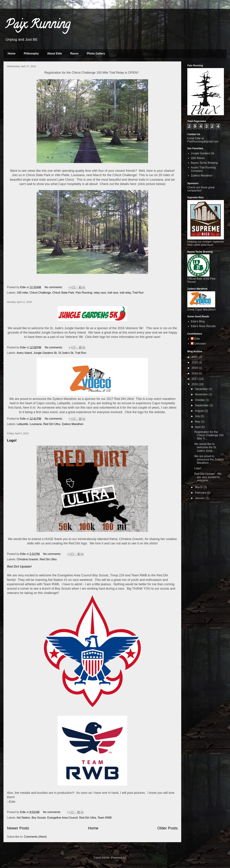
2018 (195, 373)
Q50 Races (198, 158)
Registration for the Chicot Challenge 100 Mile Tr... (209, 435)
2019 (195, 368)
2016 (195, 384)
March (199, 487)
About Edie (55, 53)
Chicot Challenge (40, 293)
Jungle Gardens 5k (45, 353)
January (200, 498)
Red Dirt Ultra (52, 424)
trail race (113, 293)
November (202, 394)
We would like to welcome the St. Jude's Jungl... (206, 447)
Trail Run (138, 293)
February (201, 493)
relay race (100, 293)
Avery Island (24, 353)
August (200, 411)
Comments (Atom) (35, 837)
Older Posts (168, 828)
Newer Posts (18, 828)
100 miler (22, 293)
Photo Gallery (96, 53)
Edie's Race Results (203, 326)
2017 (195, 379)
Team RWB (105, 818)
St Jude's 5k (66, 353)
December (202, 389)
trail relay (125, 293)
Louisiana (36, 424)
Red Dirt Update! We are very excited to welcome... (208, 477)
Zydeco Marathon (73, 424)
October (200, 400)
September (202, 405)
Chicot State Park (63, 293)
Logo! (12, 440)
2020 (195, 362)
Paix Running (38, 25)
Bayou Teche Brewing (204, 163)
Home (11, 53)
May (198, 422)
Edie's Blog (198, 321)
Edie (197, 339)
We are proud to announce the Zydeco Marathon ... (209, 459)
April (198, 427)
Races (74, 53)
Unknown (200, 344)
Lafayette (22, 424)
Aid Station (23, 818)
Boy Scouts (39, 818)
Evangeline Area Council (62, 818)
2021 (195, 357)
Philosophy (31, 53)
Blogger (131, 858)
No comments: (54, 287)
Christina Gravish (27, 559)
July (198, 416)
